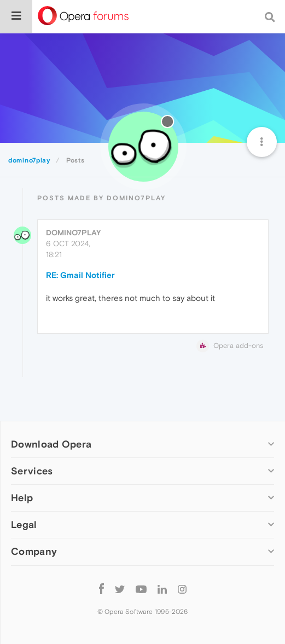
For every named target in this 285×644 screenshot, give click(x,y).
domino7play (73, 233)
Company (34, 551)
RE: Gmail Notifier (80, 275)
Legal (24, 524)
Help (22, 498)
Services (32, 471)
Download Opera (51, 444)
